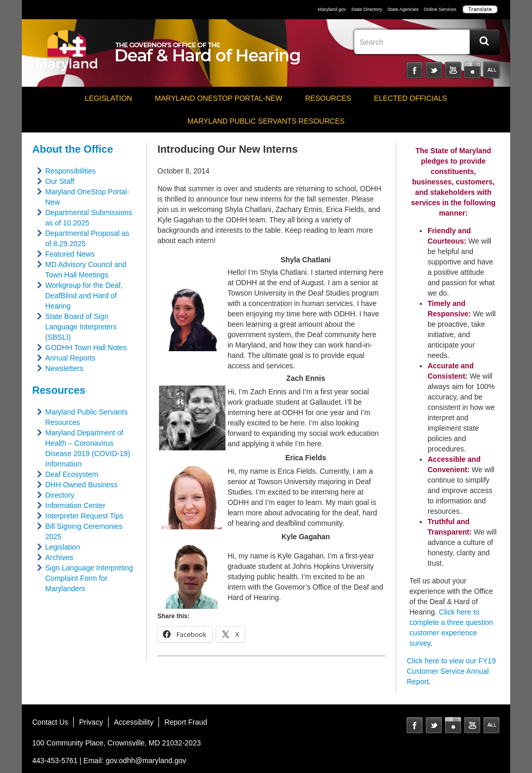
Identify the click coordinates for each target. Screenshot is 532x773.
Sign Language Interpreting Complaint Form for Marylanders (89, 578)
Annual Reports (70, 358)
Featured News (70, 254)
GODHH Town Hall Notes (86, 348)
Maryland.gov (332, 9)
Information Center (75, 505)
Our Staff (60, 181)
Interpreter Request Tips (84, 516)
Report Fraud (185, 722)
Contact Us (50, 722)
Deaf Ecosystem (72, 474)
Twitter (434, 70)
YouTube (453, 70)
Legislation (108, 98)
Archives (59, 557)
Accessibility (134, 722)
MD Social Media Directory (491, 725)
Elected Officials (411, 98)
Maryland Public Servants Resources (266, 121)
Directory (60, 495)
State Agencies (403, 9)
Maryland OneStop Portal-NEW (218, 98)
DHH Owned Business (81, 485)
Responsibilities (70, 171)
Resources (328, 98)
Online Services (440, 9)
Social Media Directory (491, 70)
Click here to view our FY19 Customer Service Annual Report (451, 671)
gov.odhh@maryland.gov (146, 761)
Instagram (472, 70)
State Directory (367, 9)
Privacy (91, 722)
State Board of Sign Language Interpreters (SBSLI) (81, 327)
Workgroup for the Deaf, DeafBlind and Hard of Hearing (84, 296)
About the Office (73, 149)
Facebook (415, 70)
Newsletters (64, 368)
